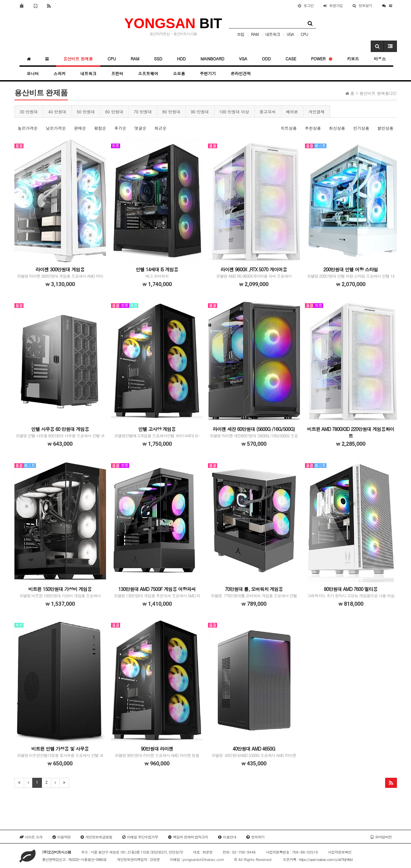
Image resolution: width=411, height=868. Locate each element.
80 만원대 (171, 112)
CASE (291, 59)
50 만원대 (86, 112)
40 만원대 (57, 112)
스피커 (60, 73)
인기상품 (361, 128)
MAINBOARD (212, 59)
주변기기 (208, 73)
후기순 (120, 128)
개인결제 (317, 112)
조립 (241, 34)
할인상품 (386, 128)
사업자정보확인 (340, 852)
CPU (304, 34)
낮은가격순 (56, 128)
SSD (158, 59)
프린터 (117, 73)
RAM (255, 34)
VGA (290, 34)
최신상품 (337, 128)
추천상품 (313, 128)
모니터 (33, 73)
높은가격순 (28, 128)
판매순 (80, 128)
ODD (266, 59)
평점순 (100, 128)
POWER (322, 59)
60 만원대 (114, 112)
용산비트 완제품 (78, 59)
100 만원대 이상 (234, 112)
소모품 (179, 73)
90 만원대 (200, 112)
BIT (173, 23)
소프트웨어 (148, 73)
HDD (181, 59)
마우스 (380, 59)
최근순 (161, 128)
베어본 (292, 112)
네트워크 (273, 34)
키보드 (353, 59)
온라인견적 (241, 73)
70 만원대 (143, 112)
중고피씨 (268, 112)
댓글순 (141, 128)
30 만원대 (29, 112)
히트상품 (289, 128)
